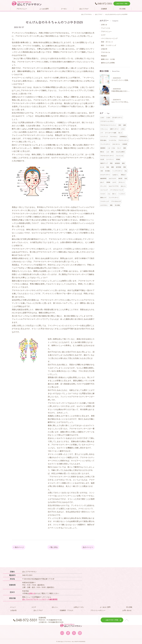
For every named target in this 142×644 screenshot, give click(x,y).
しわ (108, 152)
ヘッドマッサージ (117, 171)
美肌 (111, 163)
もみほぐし (116, 175)
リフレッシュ (104, 129)
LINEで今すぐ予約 (122, 4)
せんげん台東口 (120, 152)
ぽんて (102, 182)
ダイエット (122, 182)
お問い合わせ (127, 610)
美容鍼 (118, 159)
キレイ (119, 148)
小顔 (102, 171)
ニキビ (123, 129)
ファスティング (105, 201)
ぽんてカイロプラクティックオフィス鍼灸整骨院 (40, 599)
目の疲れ (108, 171)
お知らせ (104, 25)
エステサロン (104, 205)
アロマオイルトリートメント (108, 125)
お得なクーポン (79, 607)
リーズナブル (112, 140)
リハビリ (103, 194)
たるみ (108, 117)
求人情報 (117, 205)
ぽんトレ (123, 186)
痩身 (125, 148)
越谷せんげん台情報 (108, 63)
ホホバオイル (116, 144)
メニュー (13, 607)
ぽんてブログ (38, 610)
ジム (109, 194)
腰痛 (113, 167)
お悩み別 (104, 49)
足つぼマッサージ (117, 117)
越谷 (123, 163)
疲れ (113, 152)
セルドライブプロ (114, 186)
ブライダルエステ (116, 201)
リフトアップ (104, 137)
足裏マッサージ (114, 129)
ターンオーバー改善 (111, 133)
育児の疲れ (103, 140)
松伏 (126, 178)
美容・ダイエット (107, 42)
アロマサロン (114, 137)
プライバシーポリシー (98, 610)
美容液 (108, 182)
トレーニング (104, 190)
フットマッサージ (105, 144)
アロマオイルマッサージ (107, 156)
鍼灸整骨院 (103, 178)
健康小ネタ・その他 (108, 59)
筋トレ (114, 194)
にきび (102, 117)
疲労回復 (119, 167)
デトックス (103, 186)
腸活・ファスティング (109, 45)
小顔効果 (125, 144)
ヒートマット (110, 159)
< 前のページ (19, 547)
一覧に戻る (53, 547)
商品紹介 (104, 56)
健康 (125, 125)
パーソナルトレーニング (109, 38)
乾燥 (108, 167)
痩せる (102, 152)
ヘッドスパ (122, 194)
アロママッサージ (123, 140)
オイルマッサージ (105, 175)
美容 (120, 125)
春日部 (120, 178)
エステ (103, 35)
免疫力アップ (104, 163)
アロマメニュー (106, 31)
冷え (126, 171)
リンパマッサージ (114, 197)
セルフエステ (112, 178)
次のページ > (88, 547)
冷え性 (102, 159)
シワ (102, 133)
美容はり (123, 175)
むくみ (102, 167)
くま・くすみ (111, 148)
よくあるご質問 (105, 607)
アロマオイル (106, 52)
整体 (125, 167)
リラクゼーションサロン (107, 121)
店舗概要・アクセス (67, 610)
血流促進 (117, 163)
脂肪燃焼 (103, 148)
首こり (120, 133)
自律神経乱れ (123, 137)
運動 (111, 205)
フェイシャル (106, 28)
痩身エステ (103, 197)
